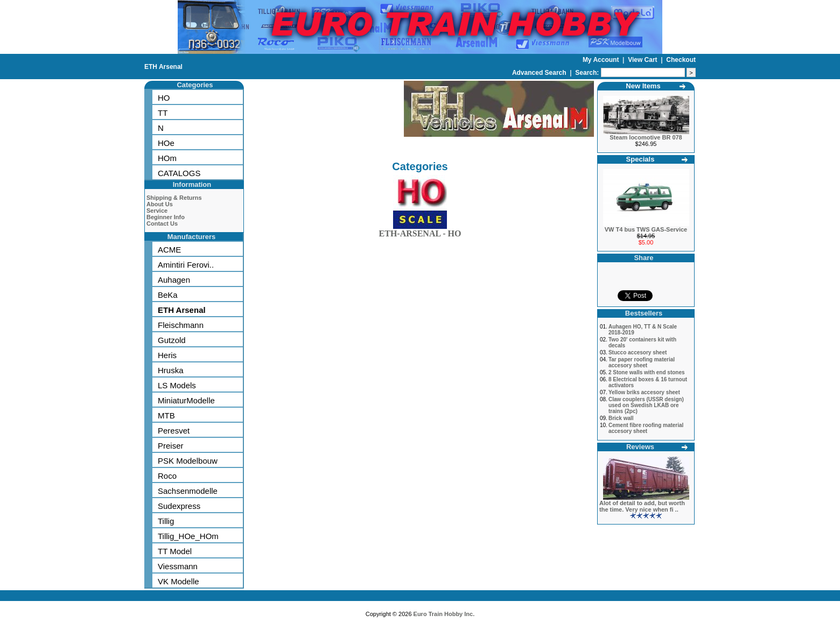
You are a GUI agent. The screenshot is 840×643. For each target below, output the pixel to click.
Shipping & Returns (174, 198)
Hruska (171, 370)
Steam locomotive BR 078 (646, 137)
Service (157, 211)
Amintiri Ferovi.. (186, 265)
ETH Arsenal (163, 67)
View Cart (643, 60)
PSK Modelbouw (188, 461)
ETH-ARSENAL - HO (420, 231)
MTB (166, 415)
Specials (640, 159)
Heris (167, 355)
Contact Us (162, 223)
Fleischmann (181, 325)
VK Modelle (178, 581)
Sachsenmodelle (188, 491)
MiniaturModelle (186, 400)
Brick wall (621, 418)
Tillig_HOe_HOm (188, 536)
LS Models (177, 385)
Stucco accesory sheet (638, 352)
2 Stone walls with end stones (647, 372)
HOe (166, 143)
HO (164, 98)
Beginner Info (166, 217)
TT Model (175, 551)
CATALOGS (179, 173)
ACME (169, 250)
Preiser (171, 446)
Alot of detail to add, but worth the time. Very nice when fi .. (642, 506)
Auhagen (174, 280)
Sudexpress (179, 506)
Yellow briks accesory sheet (644, 392)
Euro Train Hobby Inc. (444, 614)
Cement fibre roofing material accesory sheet (646, 428)
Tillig (166, 521)
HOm (167, 158)
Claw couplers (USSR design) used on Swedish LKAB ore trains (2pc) (646, 405)
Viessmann (178, 566)
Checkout (681, 60)
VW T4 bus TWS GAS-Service (646, 229)
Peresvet (174, 431)
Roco (167, 476)
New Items (643, 86)
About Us (160, 204)
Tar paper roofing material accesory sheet (642, 362)
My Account (602, 60)
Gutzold (172, 340)
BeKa (168, 295)
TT (163, 113)
